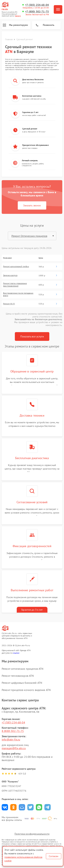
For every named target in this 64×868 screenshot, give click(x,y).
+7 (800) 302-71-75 (37, 12)
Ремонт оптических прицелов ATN (23, 669)
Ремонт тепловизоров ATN (18, 676)
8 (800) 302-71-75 (13, 731)
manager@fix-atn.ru (14, 748)
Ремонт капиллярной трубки (16, 266)
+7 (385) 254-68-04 (37, 5)
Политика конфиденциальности (32, 834)
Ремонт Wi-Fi (9, 304)
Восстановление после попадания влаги (18, 294)
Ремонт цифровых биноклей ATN (22, 683)
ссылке (16, 653)
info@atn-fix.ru (11, 739)
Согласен (54, 856)
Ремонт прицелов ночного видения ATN (26, 690)
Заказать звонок (32, 205)
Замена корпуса (10, 275)
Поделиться (5, 807)
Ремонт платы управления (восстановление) (15, 285)
